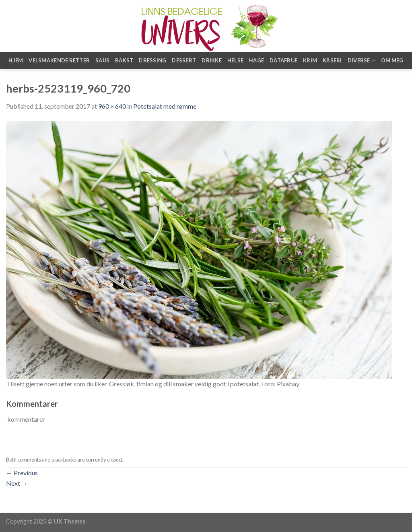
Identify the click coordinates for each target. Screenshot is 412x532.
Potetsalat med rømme (165, 106)
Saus (102, 60)
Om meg (392, 60)
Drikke (212, 60)
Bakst (124, 60)
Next (17, 483)
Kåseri (332, 60)
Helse (235, 60)
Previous (22, 473)
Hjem (16, 60)
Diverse (362, 61)
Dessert (184, 60)
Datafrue (283, 60)
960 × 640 (112, 106)
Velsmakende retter (59, 60)
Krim (310, 60)
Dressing (152, 60)
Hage (256, 60)
